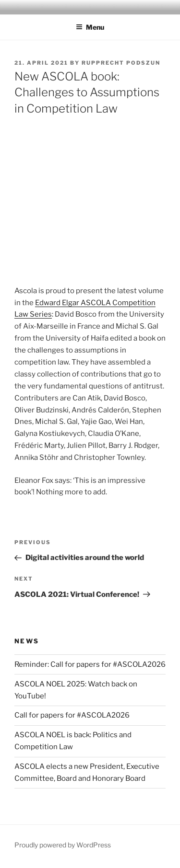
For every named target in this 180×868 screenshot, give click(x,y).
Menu (90, 27)
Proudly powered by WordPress (63, 845)
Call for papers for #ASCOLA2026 (72, 715)
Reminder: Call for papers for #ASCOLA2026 (90, 664)
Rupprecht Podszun (121, 63)
